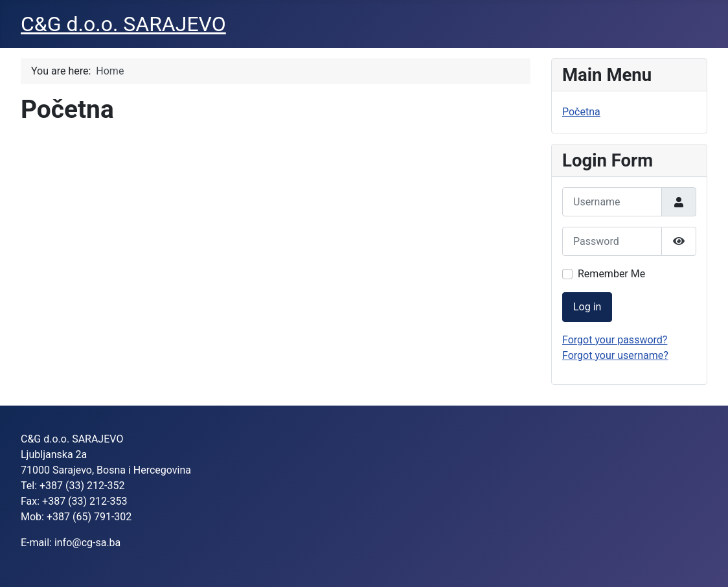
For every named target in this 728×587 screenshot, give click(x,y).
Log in (587, 307)
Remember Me (611, 274)
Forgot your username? (615, 355)
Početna (581, 112)
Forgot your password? (615, 340)
